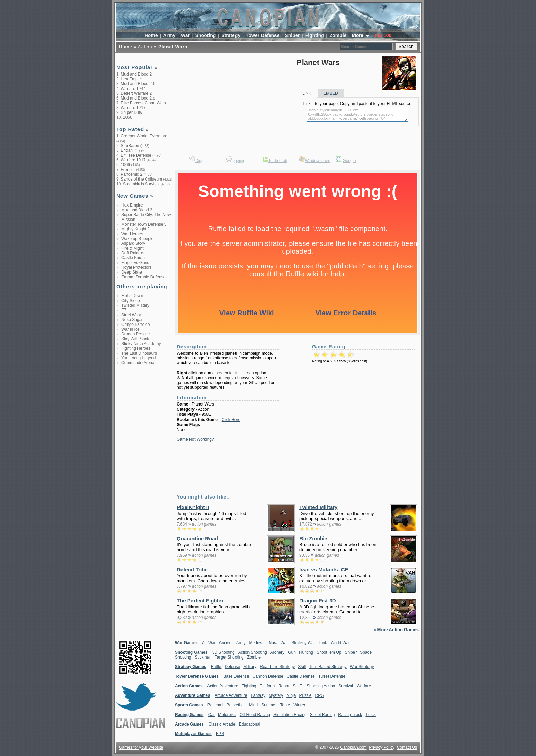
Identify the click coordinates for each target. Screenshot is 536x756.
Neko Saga (131, 320)
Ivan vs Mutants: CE (324, 569)
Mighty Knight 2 (136, 229)
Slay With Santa (136, 339)
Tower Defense (263, 35)
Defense (232, 667)
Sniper (292, 35)
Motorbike (227, 715)
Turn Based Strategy (328, 667)
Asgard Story (133, 243)
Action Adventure (223, 686)
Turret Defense (332, 676)
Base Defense (236, 676)
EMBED (331, 93)
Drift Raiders (133, 253)
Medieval (257, 643)
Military (250, 667)
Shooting (206, 35)
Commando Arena (138, 363)
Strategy (231, 35)
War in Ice (131, 329)
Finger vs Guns (135, 263)
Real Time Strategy (277, 667)
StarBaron (130, 146)
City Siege (131, 301)
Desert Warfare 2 (136, 93)
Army (169, 35)
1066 (128, 117)
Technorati (278, 161)
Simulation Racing (290, 715)
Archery (277, 652)
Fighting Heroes (136, 348)
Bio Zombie (313, 538)
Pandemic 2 (131, 174)
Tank (323, 643)
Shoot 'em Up (329, 652)
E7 (124, 310)
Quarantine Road (197, 538)
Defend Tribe (192, 569)
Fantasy (258, 695)
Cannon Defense (268, 676)
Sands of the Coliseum (141, 179)
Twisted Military (135, 305)
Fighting (315, 35)
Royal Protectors (137, 267)
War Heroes (132, 234)
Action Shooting (253, 652)
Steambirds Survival (141, 184)
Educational (250, 724)
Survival (346, 686)
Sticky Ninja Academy (141, 344)
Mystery (276, 695)
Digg (199, 161)
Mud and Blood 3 (137, 210)
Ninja (291, 695)
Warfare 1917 (133, 108)
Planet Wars (173, 47)
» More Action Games (396, 630)
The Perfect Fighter (200, 601)
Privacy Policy (382, 747)
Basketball (236, 705)
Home (151, 35)
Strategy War (303, 643)
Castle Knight (133, 258)
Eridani (127, 150)
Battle (216, 667)
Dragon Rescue (136, 334)
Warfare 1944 (133, 89)
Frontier (128, 170)
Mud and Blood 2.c (138, 98)
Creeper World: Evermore (144, 136)
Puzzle (306, 695)
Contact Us (407, 747)
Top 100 (383, 35)
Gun (292, 652)
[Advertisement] (144, 477)
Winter (299, 705)
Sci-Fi (298, 686)
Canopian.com (353, 747)
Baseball (215, 705)
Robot (284, 686)
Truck (371, 715)
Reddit (238, 161)
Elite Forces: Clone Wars (143, 103)
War (185, 35)
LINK (307, 93)
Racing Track (350, 715)
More (358, 35)
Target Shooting (229, 657)
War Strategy (362, 667)
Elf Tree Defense (136, 155)
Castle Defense (301, 676)
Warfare (364, 686)
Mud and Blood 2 (136, 74)
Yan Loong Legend (139, 358)
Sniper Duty (131, 112)
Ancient (226, 643)
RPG (320, 695)
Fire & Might (132, 248)
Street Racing (323, 715)
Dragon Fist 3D (318, 601)
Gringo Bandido (136, 324)
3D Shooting (224, 652)
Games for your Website (141, 747)
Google (349, 161)
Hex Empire (131, 79)
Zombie (338, 35)
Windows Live (318, 161)
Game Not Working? (195, 439)
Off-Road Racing (255, 715)
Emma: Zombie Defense (143, 277)
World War (340, 643)
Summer (269, 705)
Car (211, 715)
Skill (302, 667)
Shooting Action (321, 686)
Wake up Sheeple (137, 239)
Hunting (306, 652)
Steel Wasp (132, 315)
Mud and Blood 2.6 (138, 84)
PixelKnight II (193, 507)
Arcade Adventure (231, 695)
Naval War (279, 643)
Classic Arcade (222, 724)
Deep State (132, 272)
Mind (253, 705)
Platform (267, 686)
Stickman (203, 657)
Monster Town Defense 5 (144, 224)
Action (145, 47)
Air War (209, 643)
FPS (220, 734)
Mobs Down (132, 296)
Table (285, 705)
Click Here (231, 420)
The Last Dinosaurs (139, 353)
